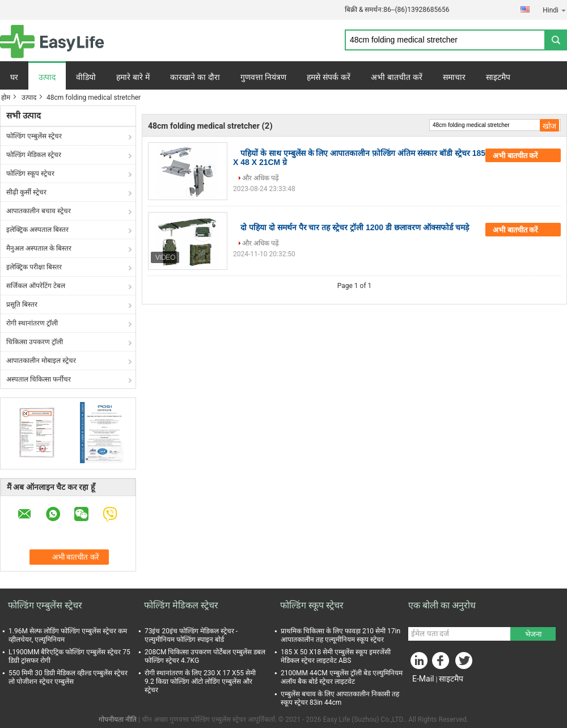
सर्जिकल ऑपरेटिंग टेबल (36, 286)
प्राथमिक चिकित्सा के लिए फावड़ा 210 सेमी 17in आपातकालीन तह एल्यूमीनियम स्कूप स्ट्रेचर (340, 635)
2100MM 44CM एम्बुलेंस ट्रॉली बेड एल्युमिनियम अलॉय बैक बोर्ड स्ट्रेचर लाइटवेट (342, 677)
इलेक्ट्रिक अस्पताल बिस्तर (37, 230)
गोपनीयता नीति (118, 719)
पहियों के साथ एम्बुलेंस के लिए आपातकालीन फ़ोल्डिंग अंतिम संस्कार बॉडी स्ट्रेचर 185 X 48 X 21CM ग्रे (359, 158)
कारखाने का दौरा (195, 77)
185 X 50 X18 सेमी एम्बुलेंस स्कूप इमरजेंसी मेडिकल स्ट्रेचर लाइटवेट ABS (336, 656)
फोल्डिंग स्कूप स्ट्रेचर (30, 173)
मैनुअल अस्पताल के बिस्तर (39, 248)
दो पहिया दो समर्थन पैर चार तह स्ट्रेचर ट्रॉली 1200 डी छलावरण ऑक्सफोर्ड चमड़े (355, 227)
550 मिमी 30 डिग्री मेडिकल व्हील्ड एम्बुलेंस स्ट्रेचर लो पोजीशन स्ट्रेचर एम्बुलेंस (68, 677)
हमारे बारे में (133, 77)
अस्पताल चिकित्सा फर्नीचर (39, 379)
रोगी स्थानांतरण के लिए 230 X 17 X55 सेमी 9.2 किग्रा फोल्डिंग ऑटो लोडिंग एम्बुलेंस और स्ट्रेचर (200, 682)
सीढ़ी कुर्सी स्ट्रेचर (26, 192)
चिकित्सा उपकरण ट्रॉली (35, 342)
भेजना (533, 634)
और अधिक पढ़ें (261, 178)
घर (14, 77)
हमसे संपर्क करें (329, 77)
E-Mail (423, 679)
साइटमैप (498, 77)
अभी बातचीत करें (397, 77)
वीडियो (86, 77)
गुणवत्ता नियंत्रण (264, 77)
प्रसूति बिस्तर (22, 304)
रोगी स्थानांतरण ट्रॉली (32, 323)
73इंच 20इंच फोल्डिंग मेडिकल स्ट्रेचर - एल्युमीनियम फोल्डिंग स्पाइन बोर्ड (191, 635)
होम (6, 98)
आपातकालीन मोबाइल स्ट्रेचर (41, 361)
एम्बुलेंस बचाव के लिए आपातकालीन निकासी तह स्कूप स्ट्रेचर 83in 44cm (340, 698)
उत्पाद (47, 77)
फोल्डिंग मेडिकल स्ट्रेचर (34, 155)
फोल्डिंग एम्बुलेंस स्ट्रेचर (34, 136)
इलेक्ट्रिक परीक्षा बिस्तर (34, 267)
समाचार (454, 77)
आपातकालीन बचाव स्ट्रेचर (39, 211)
